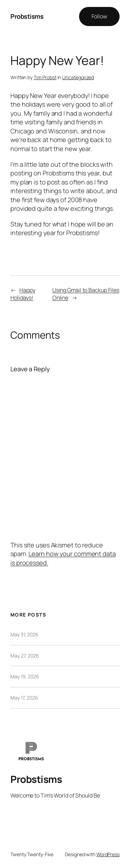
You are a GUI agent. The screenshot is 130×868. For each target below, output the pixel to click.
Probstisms (27, 16)
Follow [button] (99, 16)
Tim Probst (45, 77)
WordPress (108, 854)
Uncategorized (78, 77)
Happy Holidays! (23, 294)
